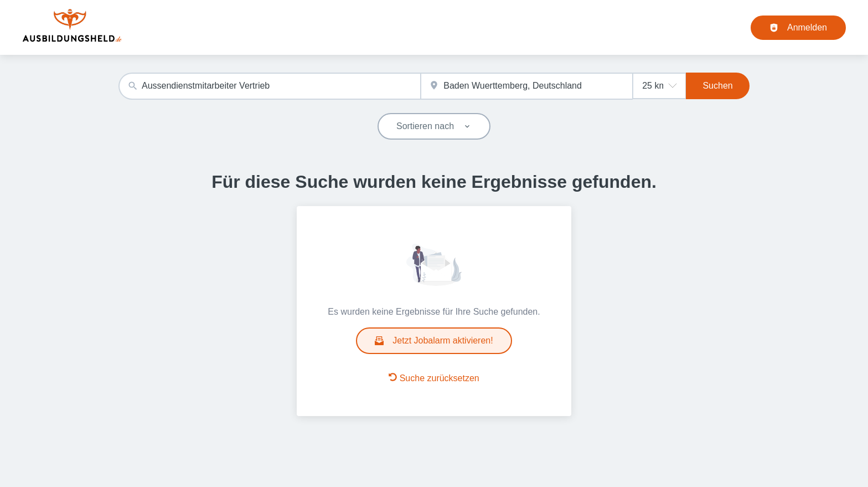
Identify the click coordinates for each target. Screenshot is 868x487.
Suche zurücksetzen (434, 378)
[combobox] (270, 86)
